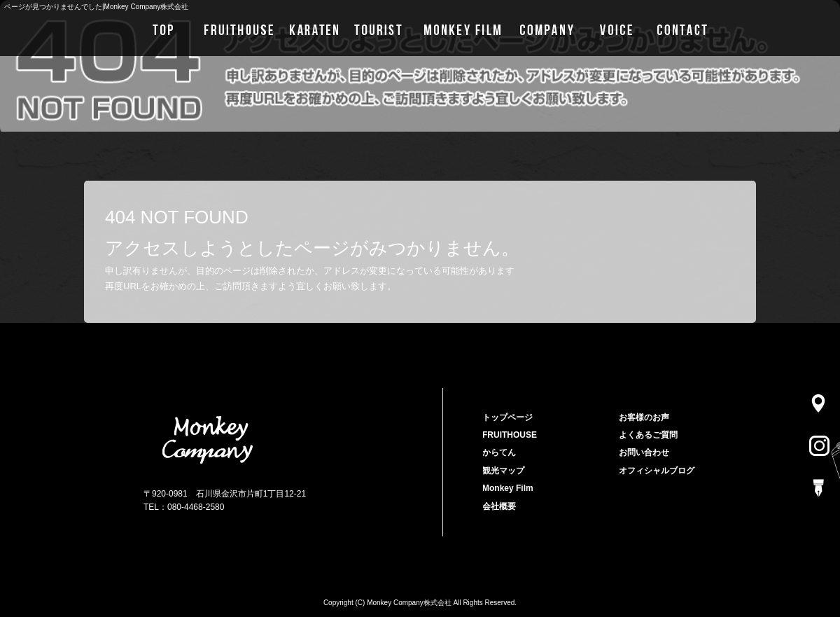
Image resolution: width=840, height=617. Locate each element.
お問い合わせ (695, 28)
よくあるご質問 (648, 435)
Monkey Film (460, 28)
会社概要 (548, 28)
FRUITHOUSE (236, 28)
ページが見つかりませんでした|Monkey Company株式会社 (96, 7)
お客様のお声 (618, 28)
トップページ (159, 28)
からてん (313, 28)
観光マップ (378, 28)
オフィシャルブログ (657, 471)
